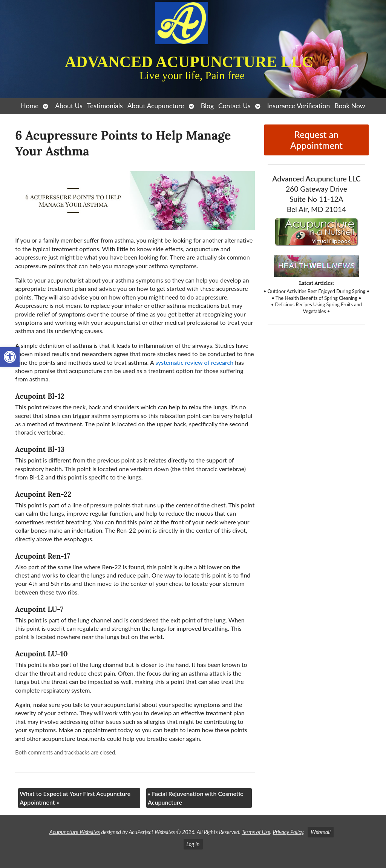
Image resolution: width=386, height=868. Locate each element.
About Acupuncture (156, 106)
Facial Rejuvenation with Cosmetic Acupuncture (195, 798)
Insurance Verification (299, 106)
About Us (69, 106)
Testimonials (105, 106)
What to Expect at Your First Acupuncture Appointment (75, 798)
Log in (193, 844)
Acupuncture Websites (75, 832)
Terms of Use (256, 832)
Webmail (321, 832)
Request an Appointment (316, 140)
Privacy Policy (288, 832)
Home (30, 106)
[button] (10, 357)
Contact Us (234, 106)
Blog (207, 106)
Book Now (350, 106)
